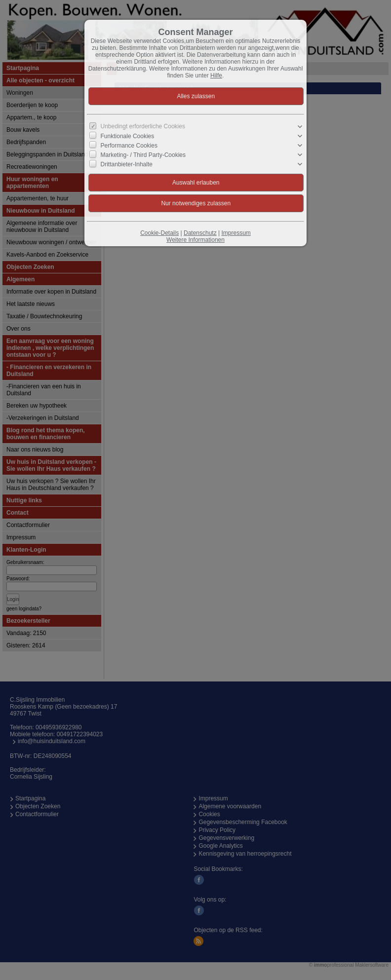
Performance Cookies (129, 146)
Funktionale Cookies (128, 136)
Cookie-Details (159, 233)
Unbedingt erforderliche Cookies (143, 126)
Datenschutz (200, 233)
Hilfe (216, 75)
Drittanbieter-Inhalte (127, 164)
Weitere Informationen (195, 240)
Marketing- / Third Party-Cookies (143, 155)
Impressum (236, 233)
